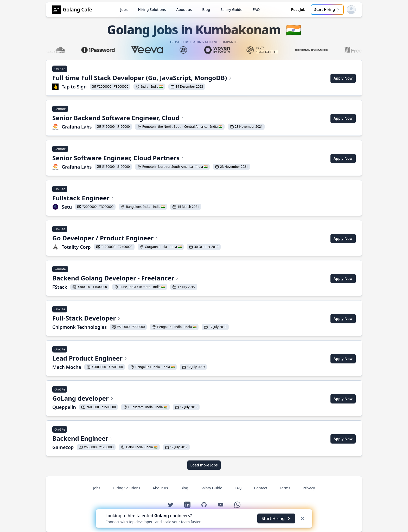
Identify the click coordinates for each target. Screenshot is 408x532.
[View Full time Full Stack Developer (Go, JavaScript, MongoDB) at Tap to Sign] (142, 78)
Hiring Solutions (152, 9)
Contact (261, 488)
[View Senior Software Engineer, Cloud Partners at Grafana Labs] (151, 158)
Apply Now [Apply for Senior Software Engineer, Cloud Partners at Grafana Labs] (343, 158)
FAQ (256, 9)
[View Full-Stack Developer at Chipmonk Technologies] (141, 319)
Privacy (309, 488)
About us (184, 9)
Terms (285, 488)
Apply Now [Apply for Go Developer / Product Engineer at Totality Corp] (343, 238)
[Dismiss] (303, 518)
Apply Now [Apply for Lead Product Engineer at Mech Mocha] (343, 359)
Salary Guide (231, 9)
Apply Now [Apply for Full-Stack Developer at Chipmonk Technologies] (343, 319)
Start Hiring (327, 9)
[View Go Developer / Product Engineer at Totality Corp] (136, 239)
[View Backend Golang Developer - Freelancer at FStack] (125, 279)
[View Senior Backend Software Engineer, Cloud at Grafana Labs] (158, 118)
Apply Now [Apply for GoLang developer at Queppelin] (343, 399)
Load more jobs (204, 465)
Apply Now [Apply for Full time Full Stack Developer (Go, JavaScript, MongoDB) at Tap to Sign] (343, 78)
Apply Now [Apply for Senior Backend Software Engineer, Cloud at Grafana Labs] (343, 118)
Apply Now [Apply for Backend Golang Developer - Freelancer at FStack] (343, 278)
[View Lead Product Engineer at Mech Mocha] (130, 359)
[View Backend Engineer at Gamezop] (121, 439)
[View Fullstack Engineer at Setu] (127, 198)
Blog (206, 9)
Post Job (298, 9)
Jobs (124, 9)
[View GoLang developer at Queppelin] (126, 399)
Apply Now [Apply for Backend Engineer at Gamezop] (343, 439)
